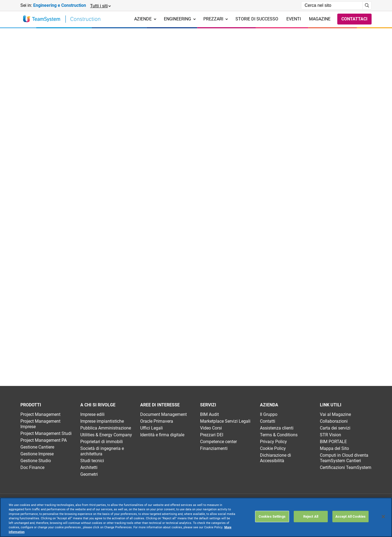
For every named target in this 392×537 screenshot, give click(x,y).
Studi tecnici (92, 461)
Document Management (163, 414)
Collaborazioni (334, 421)
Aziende (145, 19)
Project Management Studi (46, 433)
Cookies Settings (272, 516)
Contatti (268, 421)
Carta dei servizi (335, 428)
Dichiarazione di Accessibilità (275, 458)
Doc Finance (32, 467)
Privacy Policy (273, 442)
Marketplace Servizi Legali (225, 421)
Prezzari (216, 19)
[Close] (383, 517)
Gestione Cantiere (37, 447)
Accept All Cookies (350, 516)
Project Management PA (44, 440)
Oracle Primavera (157, 421)
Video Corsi (211, 428)
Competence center (218, 442)
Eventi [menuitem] (294, 19)
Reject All (311, 516)
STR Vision (330, 435)
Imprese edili (92, 414)
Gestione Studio (36, 461)
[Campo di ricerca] (332, 5)
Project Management (40, 414)
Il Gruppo (269, 414)
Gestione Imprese (37, 454)
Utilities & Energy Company (106, 435)
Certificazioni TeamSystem (346, 467)
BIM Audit (209, 414)
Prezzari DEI (212, 435)
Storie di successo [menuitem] (257, 19)
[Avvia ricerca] (367, 5)
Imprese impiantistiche (102, 421)
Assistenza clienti (277, 428)
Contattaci (354, 19)
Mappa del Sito (334, 448)
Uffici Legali (151, 428)
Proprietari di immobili (102, 442)
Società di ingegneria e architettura (102, 451)
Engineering (180, 19)
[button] (100, 6)
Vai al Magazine (335, 414)
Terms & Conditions (279, 435)
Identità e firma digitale (162, 435)
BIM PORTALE (333, 442)
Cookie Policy (273, 448)
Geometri (89, 474)
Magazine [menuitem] (320, 19)
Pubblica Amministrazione (106, 428)
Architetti (89, 467)
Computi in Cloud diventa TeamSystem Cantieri (344, 458)
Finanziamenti (214, 448)
